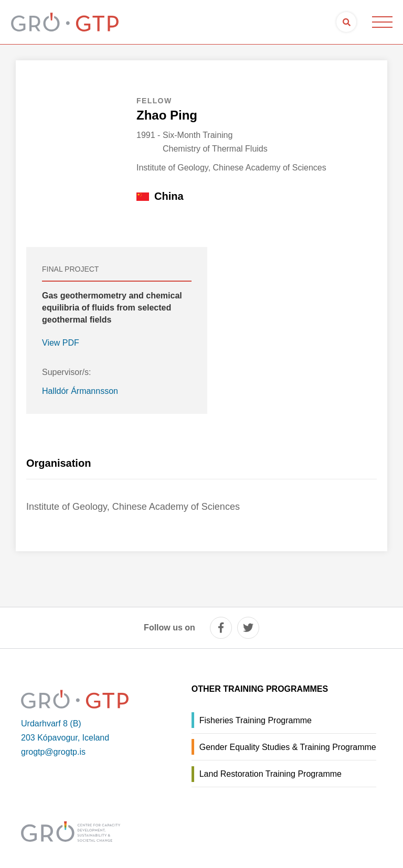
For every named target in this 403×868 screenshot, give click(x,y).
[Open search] (346, 22)
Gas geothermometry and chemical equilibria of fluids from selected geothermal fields (112, 308)
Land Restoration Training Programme (271, 774)
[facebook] (221, 628)
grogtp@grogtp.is (53, 752)
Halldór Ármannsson (80, 391)
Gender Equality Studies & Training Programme (288, 747)
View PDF (61, 343)
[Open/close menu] (382, 22)
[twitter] (248, 628)
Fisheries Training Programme (256, 720)
